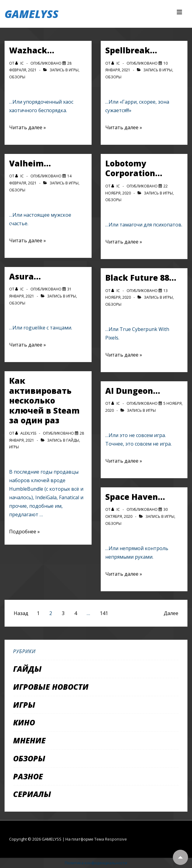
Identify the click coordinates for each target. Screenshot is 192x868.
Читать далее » (28, 127)
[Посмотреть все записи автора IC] (20, 63)
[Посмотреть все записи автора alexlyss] (26, 433)
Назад (21, 613)
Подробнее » (24, 532)
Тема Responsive (111, 839)
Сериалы (32, 794)
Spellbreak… (131, 50)
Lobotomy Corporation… (134, 168)
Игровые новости (51, 687)
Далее (171, 613)
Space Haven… (135, 497)
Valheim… (30, 163)
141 (104, 613)
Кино (24, 722)
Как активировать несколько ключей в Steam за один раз (44, 400)
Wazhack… (32, 50)
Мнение (29, 740)
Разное (28, 776)
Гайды (73, 440)
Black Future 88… (141, 278)
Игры (74, 70)
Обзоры (17, 77)
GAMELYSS (31, 14)
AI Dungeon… (133, 391)
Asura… (25, 276)
